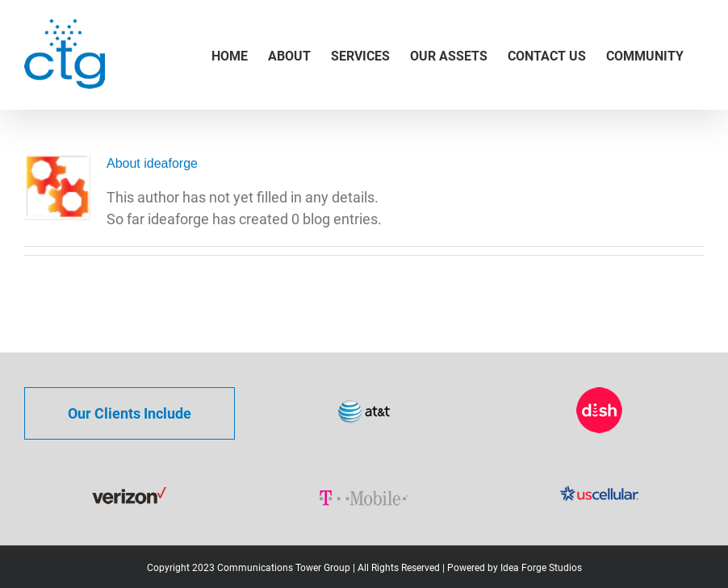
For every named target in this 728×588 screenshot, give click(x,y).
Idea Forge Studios (541, 568)
